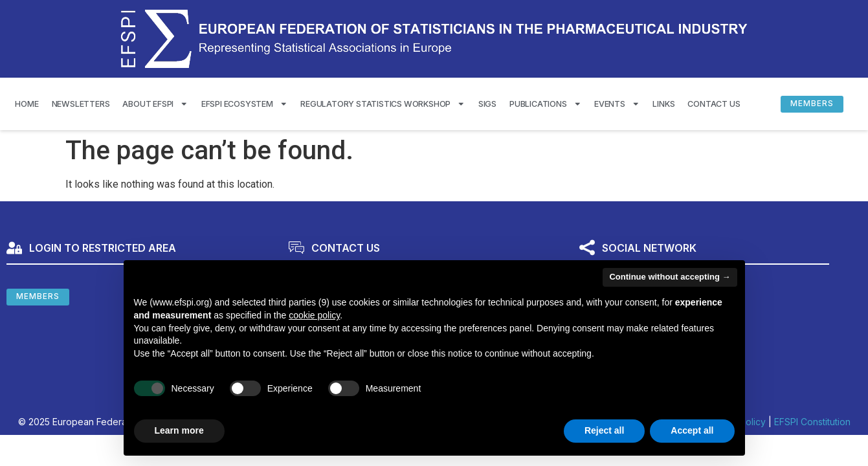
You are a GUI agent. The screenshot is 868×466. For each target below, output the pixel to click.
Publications (545, 104)
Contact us (714, 104)
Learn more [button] (179, 430)
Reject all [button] (604, 430)
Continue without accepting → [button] (670, 277)
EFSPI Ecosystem (245, 104)
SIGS (487, 104)
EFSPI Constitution (812, 422)
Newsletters (81, 104)
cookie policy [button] (314, 315)
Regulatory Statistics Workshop (383, 104)
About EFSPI (155, 104)
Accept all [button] (692, 430)
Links (663, 104)
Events (617, 104)
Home (27, 104)
